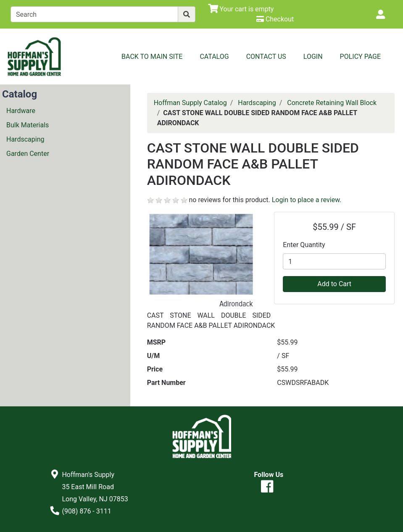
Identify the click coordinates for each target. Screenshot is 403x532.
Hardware (21, 111)
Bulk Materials (28, 125)
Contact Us (266, 57)
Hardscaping (25, 139)
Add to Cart (334, 284)
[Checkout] (275, 19)
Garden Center (28, 154)
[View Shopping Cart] (241, 9)
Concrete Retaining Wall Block (332, 103)
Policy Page (360, 57)
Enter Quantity (304, 245)
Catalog (214, 57)
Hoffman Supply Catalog (190, 103)
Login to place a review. (307, 200)
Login (313, 57)
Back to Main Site (152, 57)
